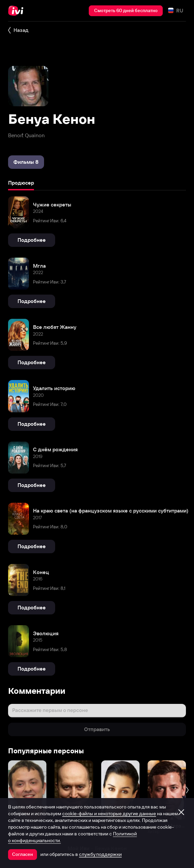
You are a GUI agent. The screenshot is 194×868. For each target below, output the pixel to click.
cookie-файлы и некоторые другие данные (109, 814)
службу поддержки (100, 854)
